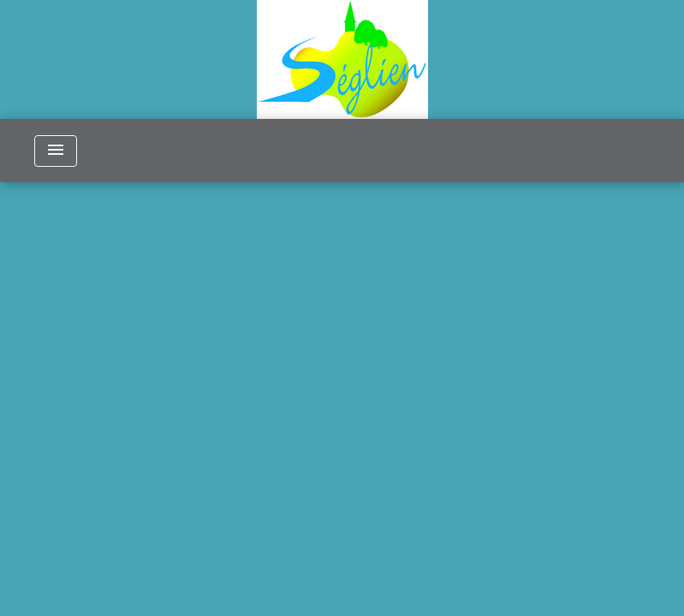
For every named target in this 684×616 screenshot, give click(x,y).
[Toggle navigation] (56, 151)
